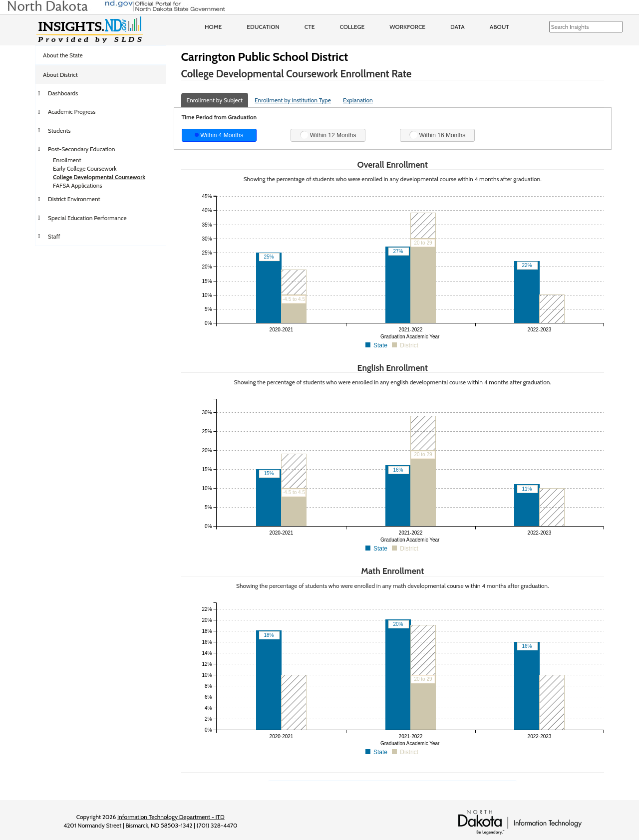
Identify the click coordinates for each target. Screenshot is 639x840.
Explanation (358, 100)
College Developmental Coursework (99, 177)
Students (59, 131)
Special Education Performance (87, 218)
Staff (54, 236)
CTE (310, 27)
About (499, 27)
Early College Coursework (85, 168)
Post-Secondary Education (81, 149)
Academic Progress (72, 112)
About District (60, 75)
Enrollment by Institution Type (293, 100)
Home (213, 27)
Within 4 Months (219, 135)
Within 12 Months (328, 135)
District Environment (74, 199)
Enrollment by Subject (215, 100)
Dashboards (63, 93)
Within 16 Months (437, 135)
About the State (63, 55)
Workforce (407, 27)
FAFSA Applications (78, 185)
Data (458, 27)
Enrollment (67, 160)
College (352, 27)
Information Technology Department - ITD (171, 817)
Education (263, 27)
